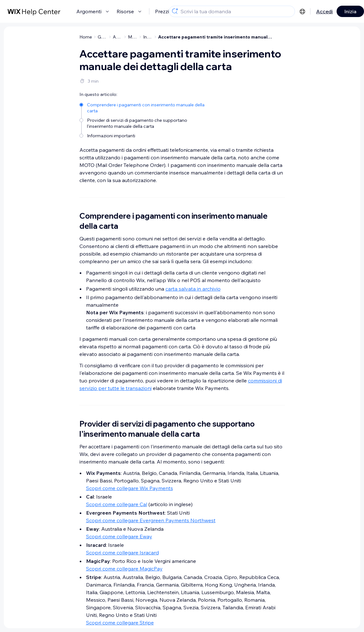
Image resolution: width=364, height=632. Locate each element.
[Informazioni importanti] (143, 135)
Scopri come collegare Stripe (120, 623)
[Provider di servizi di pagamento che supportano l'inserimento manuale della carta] (143, 123)
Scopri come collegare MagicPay (124, 569)
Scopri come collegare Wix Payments (130, 488)
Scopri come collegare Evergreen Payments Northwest (151, 520)
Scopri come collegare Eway (119, 536)
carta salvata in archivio (193, 289)
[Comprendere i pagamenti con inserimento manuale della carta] (143, 107)
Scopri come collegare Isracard (122, 552)
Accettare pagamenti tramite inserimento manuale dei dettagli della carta (215, 37)
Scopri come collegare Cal (117, 504)
